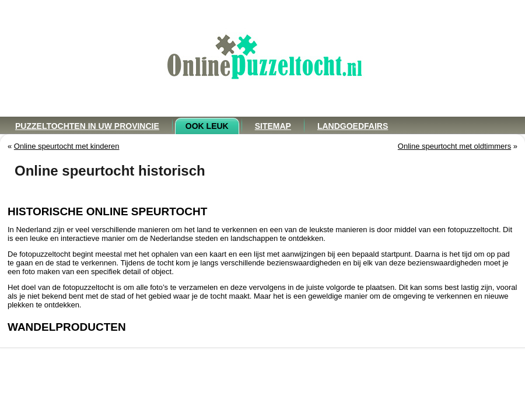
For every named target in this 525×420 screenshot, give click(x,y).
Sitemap (273, 126)
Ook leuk (207, 126)
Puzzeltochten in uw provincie (87, 126)
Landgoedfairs (353, 126)
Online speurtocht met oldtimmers (454, 146)
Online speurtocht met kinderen (67, 146)
